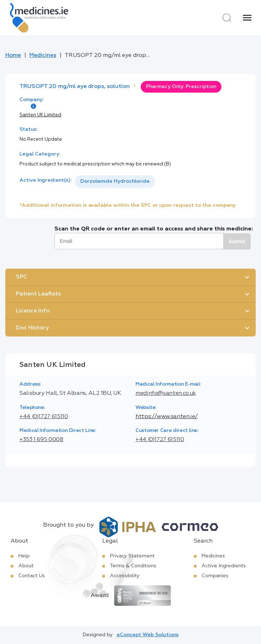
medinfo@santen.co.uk (166, 393)
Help (24, 556)
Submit (237, 241)
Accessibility (125, 576)
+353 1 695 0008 (41, 440)
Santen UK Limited (40, 115)
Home (13, 55)
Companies (215, 576)
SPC (22, 277)
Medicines (43, 55)
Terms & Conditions (133, 566)
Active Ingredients (224, 566)
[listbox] (115, 182)
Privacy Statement (132, 556)
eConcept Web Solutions (148, 635)
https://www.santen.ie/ (167, 417)
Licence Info (33, 311)
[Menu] (247, 18)
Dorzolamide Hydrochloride (115, 181)
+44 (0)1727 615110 (44, 417)
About (26, 566)
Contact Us (32, 576)
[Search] (227, 18)
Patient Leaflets (38, 294)
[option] (115, 182)
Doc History (32, 328)
